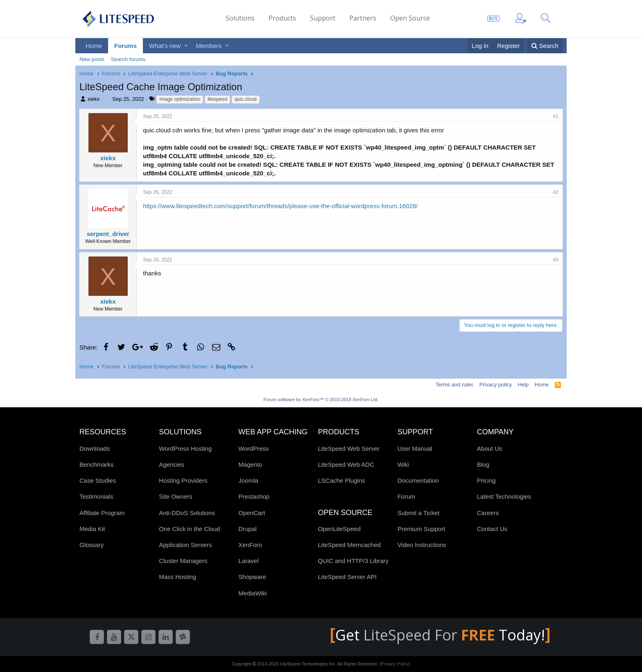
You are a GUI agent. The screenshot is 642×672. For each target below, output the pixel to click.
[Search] (545, 46)
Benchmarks (96, 464)
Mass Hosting (177, 577)
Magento (250, 464)
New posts (92, 59)
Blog (483, 464)
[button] (186, 46)
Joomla (248, 480)
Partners (363, 18)
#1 (555, 116)
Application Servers (185, 545)
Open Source (410, 18)
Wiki (403, 464)
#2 (555, 192)
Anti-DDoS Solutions (187, 513)
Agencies (172, 464)
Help (523, 385)
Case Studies (98, 480)
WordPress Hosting (185, 448)
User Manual (415, 448)
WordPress (253, 448)
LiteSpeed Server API (347, 577)
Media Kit (92, 529)
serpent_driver (108, 234)
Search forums (128, 59)
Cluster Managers (183, 561)
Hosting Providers (183, 480)
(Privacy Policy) (395, 664)
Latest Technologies (504, 496)
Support (323, 18)
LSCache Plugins (341, 480)
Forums (125, 46)
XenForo (250, 545)
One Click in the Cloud (189, 529)
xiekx (94, 99)
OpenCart (252, 513)
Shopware (252, 577)
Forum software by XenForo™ (321, 400)
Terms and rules (454, 385)
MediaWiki (252, 593)
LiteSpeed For (431, 635)
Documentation (418, 480)
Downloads (95, 448)
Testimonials (96, 496)
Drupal (247, 529)
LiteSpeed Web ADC (346, 464)
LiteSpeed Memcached (349, 545)
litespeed (217, 99)
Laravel (248, 561)
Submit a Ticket (419, 513)
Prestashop (254, 496)
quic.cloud (246, 99)
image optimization (180, 99)
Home (94, 46)
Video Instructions (422, 545)
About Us (490, 448)
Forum (406, 496)
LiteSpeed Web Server (349, 448)
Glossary (92, 545)
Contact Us (492, 529)
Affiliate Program (102, 513)
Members (209, 46)
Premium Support (422, 529)
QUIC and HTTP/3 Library (353, 561)
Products (282, 18)
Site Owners (176, 496)
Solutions (240, 18)
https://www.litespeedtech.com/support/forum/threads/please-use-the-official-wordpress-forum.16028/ (281, 206)
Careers (488, 513)
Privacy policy (496, 385)
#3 (555, 260)
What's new (165, 46)
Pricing (486, 480)
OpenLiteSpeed (339, 529)
